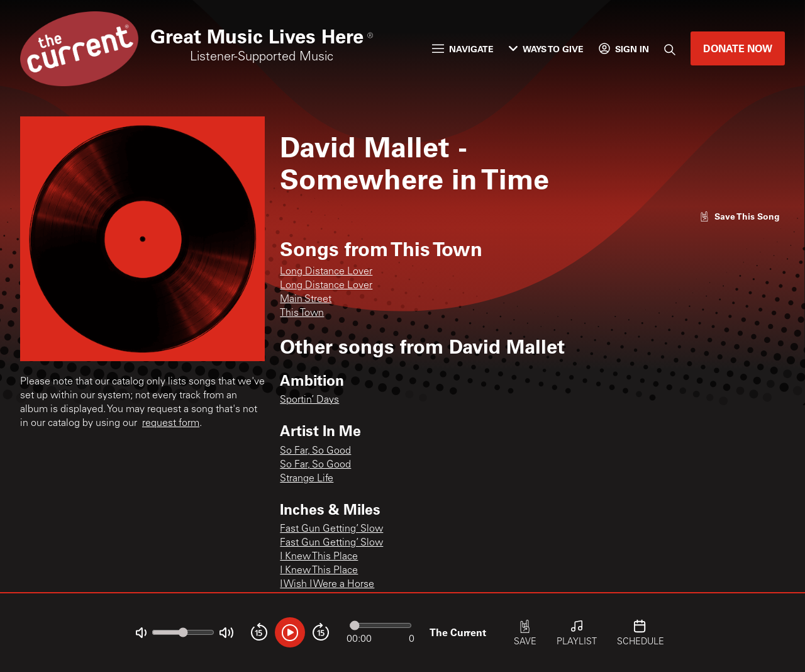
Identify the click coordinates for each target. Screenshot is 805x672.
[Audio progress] (380, 625)
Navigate (463, 49)
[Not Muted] (141, 633)
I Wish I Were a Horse (327, 585)
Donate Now (738, 48)
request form (171, 423)
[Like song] (740, 216)
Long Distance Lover (326, 272)
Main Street (306, 300)
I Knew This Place (319, 557)
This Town (302, 313)
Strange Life (307, 479)
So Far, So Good (315, 451)
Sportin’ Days (309, 400)
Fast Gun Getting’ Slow (331, 529)
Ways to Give (546, 49)
